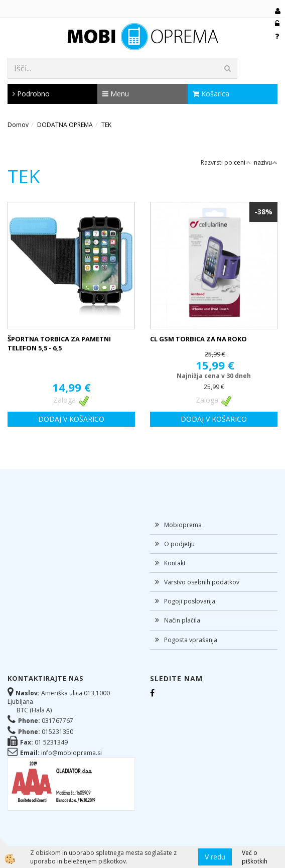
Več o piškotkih (255, 857)
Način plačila (182, 620)
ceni (242, 162)
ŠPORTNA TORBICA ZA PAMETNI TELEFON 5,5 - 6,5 (59, 344)
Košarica (211, 94)
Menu (116, 94)
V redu (215, 857)
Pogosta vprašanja (191, 640)
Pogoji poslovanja (190, 601)
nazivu (266, 162)
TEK (106, 125)
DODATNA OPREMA (65, 125)
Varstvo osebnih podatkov (202, 582)
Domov (18, 125)
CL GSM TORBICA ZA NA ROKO (198, 339)
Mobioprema (183, 525)
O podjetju (179, 544)
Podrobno (31, 94)
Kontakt (175, 563)
